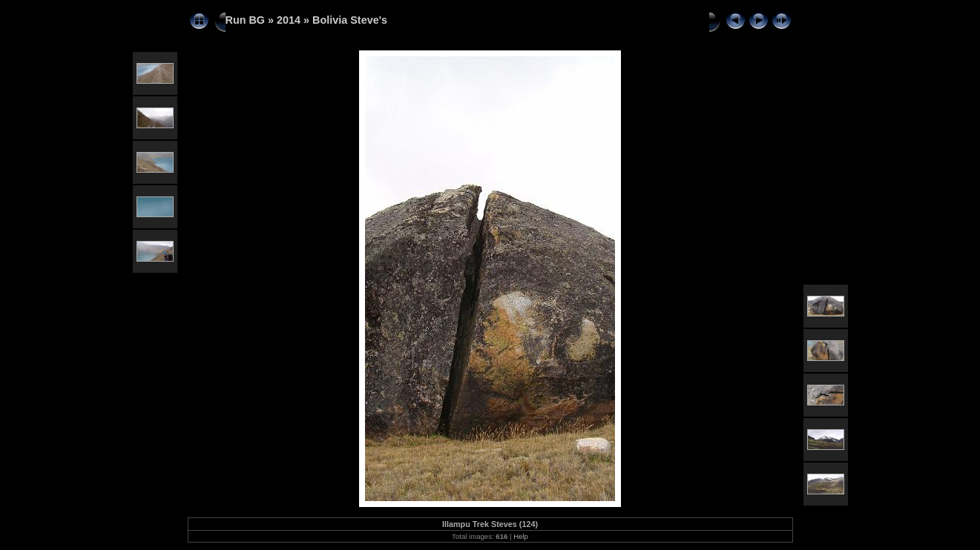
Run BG (246, 20)
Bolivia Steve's (350, 20)
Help (521, 536)
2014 (289, 20)
